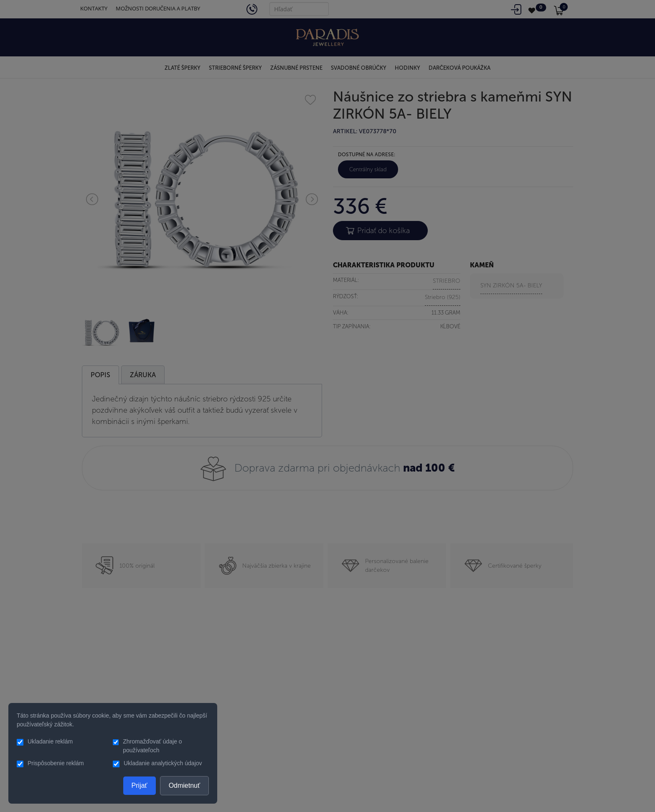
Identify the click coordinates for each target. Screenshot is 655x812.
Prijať (140, 785)
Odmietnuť (184, 785)
